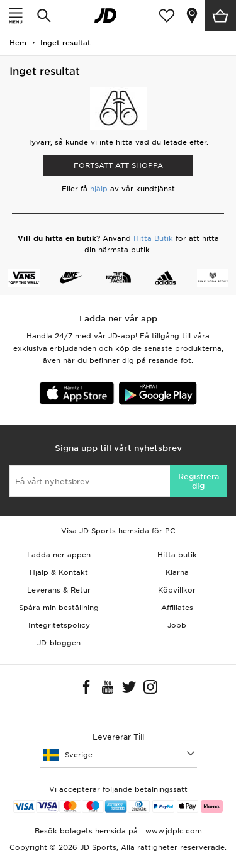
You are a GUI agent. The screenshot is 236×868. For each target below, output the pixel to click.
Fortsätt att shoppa (118, 165)
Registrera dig (199, 481)
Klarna (177, 572)
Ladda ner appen (59, 555)
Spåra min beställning (59, 608)
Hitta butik (177, 555)
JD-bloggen (59, 643)
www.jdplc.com (172, 831)
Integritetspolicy (59, 625)
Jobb (177, 625)
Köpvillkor (177, 590)
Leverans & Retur (59, 590)
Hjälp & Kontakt (59, 572)
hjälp (99, 189)
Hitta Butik (153, 238)
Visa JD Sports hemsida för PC (118, 531)
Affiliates (177, 608)
